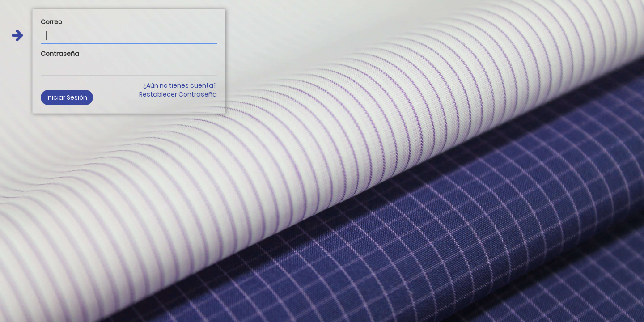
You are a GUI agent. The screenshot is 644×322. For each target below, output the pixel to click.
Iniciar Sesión (67, 97)
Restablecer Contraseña (178, 94)
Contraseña (60, 54)
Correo (51, 22)
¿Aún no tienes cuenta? (180, 85)
